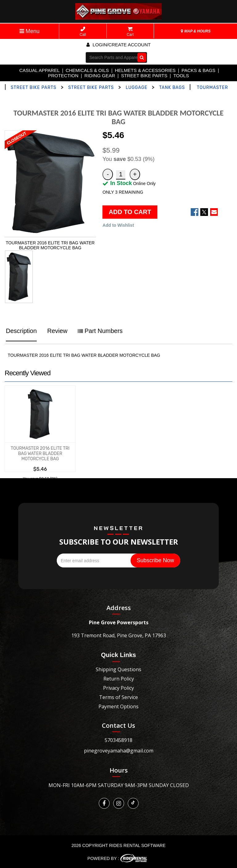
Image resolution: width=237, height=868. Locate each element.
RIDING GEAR (100, 76)
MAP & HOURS (196, 31)
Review (57, 331)
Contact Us (118, 725)
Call (83, 32)
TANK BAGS (172, 88)
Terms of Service (118, 697)
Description (21, 331)
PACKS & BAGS (198, 70)
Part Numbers (100, 331)
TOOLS (181, 76)
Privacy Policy (118, 688)
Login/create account (118, 45)
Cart (130, 32)
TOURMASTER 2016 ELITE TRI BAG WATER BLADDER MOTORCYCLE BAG (40, 454)
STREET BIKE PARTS (144, 76)
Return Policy (119, 679)
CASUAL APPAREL (39, 70)
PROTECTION (63, 76)
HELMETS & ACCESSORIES (145, 70)
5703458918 (118, 740)
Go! (140, 57)
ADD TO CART (130, 212)
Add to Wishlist (118, 225)
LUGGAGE (137, 88)
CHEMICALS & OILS (87, 70)
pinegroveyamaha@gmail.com (119, 751)
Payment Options (118, 706)
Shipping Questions (118, 669)
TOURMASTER (212, 88)
